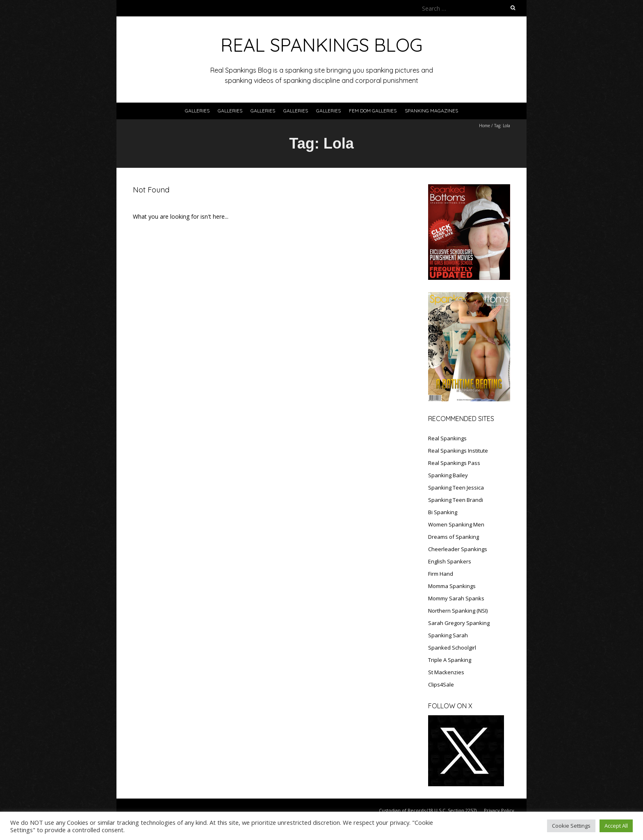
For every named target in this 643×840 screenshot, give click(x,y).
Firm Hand (441, 574)
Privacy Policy (499, 810)
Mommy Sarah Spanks (456, 598)
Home (485, 126)
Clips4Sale (441, 684)
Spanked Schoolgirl (452, 648)
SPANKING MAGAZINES (431, 111)
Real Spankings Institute (458, 451)
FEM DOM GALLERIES (373, 111)
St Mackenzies (446, 672)
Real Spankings (447, 438)
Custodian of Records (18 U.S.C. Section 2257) (428, 810)
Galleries (197, 111)
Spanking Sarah (448, 635)
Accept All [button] (616, 826)
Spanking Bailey (448, 475)
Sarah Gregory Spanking (459, 623)
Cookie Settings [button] (571, 826)
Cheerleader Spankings (458, 549)
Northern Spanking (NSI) (458, 611)
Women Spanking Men (456, 524)
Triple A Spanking (450, 660)
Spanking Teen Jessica (456, 488)
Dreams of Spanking (454, 537)
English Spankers (450, 561)
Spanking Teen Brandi (456, 500)
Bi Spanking (443, 512)
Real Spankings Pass (454, 463)
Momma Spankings (452, 586)
